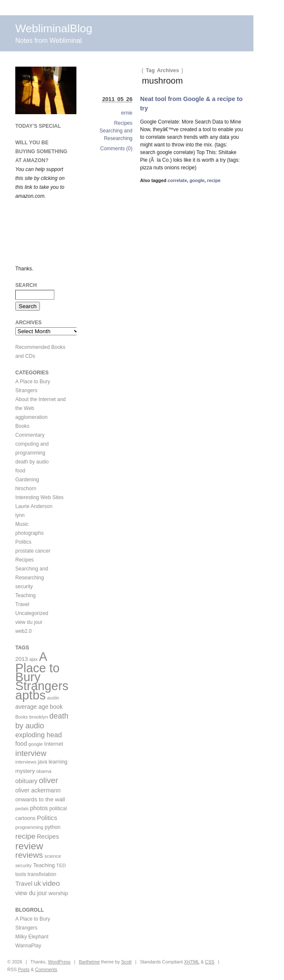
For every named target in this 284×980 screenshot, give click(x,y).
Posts (24, 969)
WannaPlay (28, 946)
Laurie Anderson (34, 506)
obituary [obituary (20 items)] (26, 781)
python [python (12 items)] (52, 827)
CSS (210, 962)
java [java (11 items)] (42, 762)
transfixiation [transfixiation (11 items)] (42, 874)
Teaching (25, 595)
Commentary (30, 435)
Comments (46, 969)
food (20, 471)
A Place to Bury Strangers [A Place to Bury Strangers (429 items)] (42, 671)
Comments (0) (116, 149)
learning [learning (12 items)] (58, 762)
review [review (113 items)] (29, 846)
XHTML (191, 962)
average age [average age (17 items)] (32, 707)
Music (22, 524)
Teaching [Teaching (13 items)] (44, 865)
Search (26, 285)
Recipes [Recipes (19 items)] (48, 837)
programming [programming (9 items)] (29, 827)
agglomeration (31, 417)
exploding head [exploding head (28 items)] (39, 735)
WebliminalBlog (54, 28)
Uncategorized (32, 613)
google (197, 180)
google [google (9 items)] (36, 744)
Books (22, 426)
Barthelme (89, 962)
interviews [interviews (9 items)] (26, 762)
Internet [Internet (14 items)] (54, 744)
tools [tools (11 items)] (21, 874)
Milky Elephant (32, 937)
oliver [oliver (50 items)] (49, 780)
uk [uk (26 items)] (38, 883)
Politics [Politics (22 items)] (47, 818)
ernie (127, 113)
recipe (214, 180)
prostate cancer (33, 551)
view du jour (29, 622)
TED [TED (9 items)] (61, 865)
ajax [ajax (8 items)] (34, 659)
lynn (20, 515)
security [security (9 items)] (24, 865)
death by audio (32, 462)
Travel (22, 604)
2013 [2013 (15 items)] (22, 659)
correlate (177, 180)
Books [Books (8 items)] (22, 717)
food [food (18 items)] (21, 744)
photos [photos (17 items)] (39, 808)
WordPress (59, 962)
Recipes (123, 123)
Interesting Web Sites (39, 497)
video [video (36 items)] (51, 883)
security (24, 587)
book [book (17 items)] (56, 707)
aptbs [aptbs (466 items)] (31, 695)
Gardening (27, 480)
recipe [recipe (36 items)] (25, 836)
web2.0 (24, 631)
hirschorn (26, 489)
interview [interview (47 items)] (31, 753)
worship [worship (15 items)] (58, 893)
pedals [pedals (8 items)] (22, 809)
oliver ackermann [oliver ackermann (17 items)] (38, 790)
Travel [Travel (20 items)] (24, 884)
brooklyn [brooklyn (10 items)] (39, 717)
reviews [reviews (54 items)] (29, 855)
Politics (23, 542)
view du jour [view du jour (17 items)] (31, 893)
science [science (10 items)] (53, 856)
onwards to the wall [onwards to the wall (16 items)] (40, 799)
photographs (30, 533)
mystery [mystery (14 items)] (25, 771)
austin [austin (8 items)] (53, 698)
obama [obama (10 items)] (44, 771)
